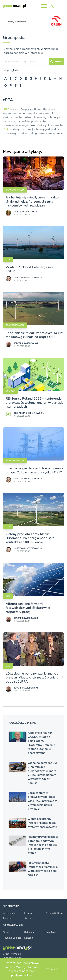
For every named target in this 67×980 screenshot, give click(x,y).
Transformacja (15, 190)
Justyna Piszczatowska (28, 277)
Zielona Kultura (54, 913)
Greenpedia (9, 913)
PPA (6, 129)
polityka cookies (22, 975)
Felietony (29, 913)
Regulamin (51, 932)
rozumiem (52, 969)
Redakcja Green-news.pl (29, 413)
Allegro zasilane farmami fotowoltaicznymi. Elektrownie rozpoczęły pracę (28, 608)
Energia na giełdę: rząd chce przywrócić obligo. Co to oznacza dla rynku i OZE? (35, 470)
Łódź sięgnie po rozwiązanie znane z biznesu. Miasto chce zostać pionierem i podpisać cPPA (34, 678)
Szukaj (28, 918)
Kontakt (29, 938)
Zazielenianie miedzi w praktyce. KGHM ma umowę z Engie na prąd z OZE (35, 335)
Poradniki (8, 918)
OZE (8, 260)
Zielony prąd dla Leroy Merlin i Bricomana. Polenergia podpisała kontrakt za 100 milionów (30, 538)
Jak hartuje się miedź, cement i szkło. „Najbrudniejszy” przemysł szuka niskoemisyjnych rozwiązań (33, 201)
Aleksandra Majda (26, 212)
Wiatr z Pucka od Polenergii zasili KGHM (30, 269)
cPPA (6, 110)
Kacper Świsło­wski (26, 343)
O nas (6, 932)
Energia (10, 391)
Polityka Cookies (12, 938)
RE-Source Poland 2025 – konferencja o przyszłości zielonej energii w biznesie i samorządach (35, 403)
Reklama (29, 932)
